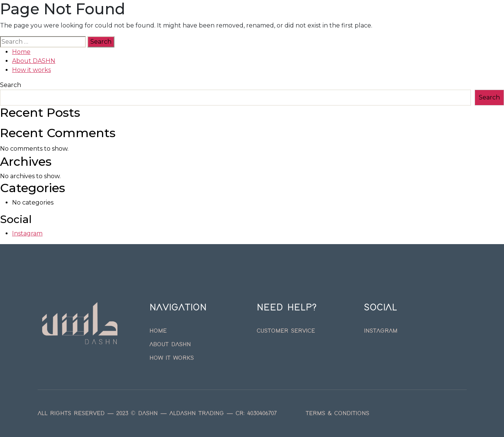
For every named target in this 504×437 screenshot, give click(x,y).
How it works (262, 21)
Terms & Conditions (337, 414)
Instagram (27, 233)
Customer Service (286, 331)
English (310, 21)
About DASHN (205, 21)
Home (162, 21)
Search (11, 85)
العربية (343, 21)
